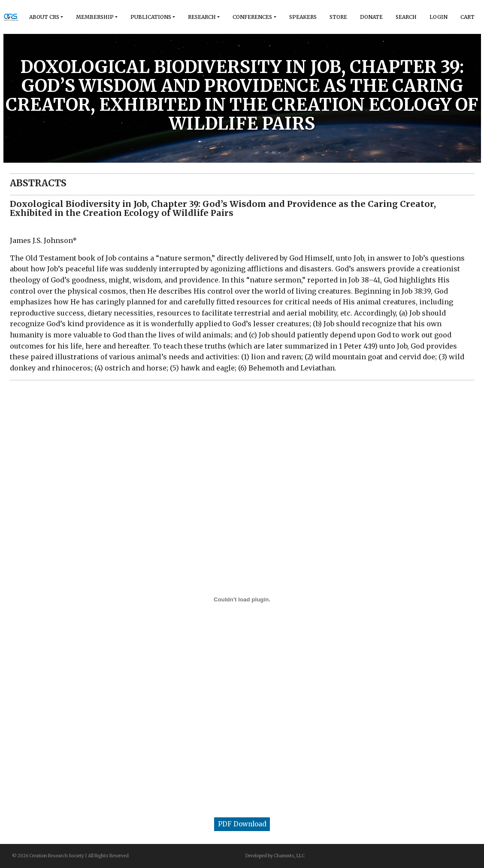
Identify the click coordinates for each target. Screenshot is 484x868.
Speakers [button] (303, 17)
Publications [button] (151, 17)
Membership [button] (95, 17)
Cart (467, 17)
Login (439, 17)
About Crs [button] (44, 17)
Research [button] (202, 17)
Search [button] (406, 17)
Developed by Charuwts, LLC (275, 856)
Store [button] (338, 17)
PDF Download (242, 824)
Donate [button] (371, 17)
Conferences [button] (252, 17)
